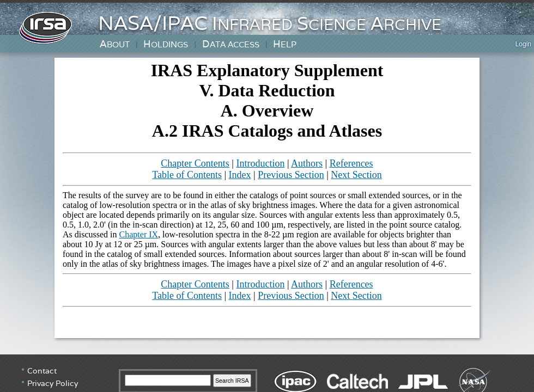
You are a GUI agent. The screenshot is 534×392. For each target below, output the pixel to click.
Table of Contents (187, 175)
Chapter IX (139, 234)
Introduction (260, 163)
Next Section (356, 175)
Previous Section (291, 175)
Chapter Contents (195, 163)
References (351, 163)
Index (240, 175)
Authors (307, 163)
